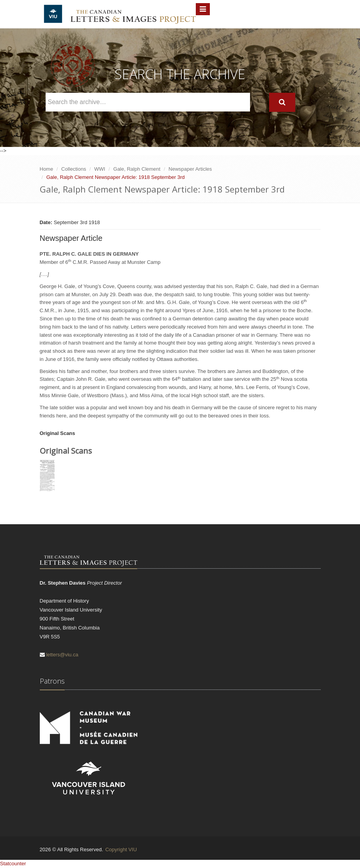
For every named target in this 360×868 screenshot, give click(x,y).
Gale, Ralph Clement (137, 169)
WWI (100, 169)
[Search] (282, 102)
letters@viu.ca (62, 655)
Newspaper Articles (190, 169)
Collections (74, 169)
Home (47, 169)
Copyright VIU (121, 849)
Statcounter (13, 864)
